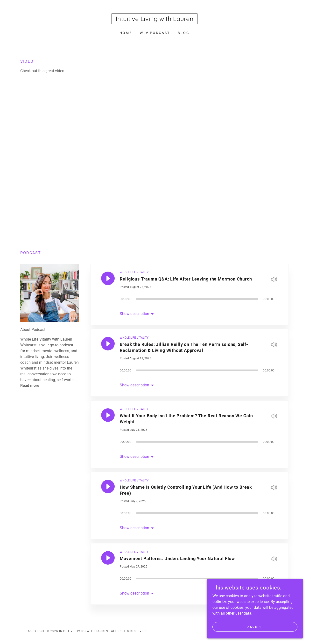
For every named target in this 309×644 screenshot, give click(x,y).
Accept (255, 627)
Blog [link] (184, 33)
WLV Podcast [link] (155, 33)
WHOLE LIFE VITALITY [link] (134, 272)
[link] (154, 20)
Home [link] (126, 33)
